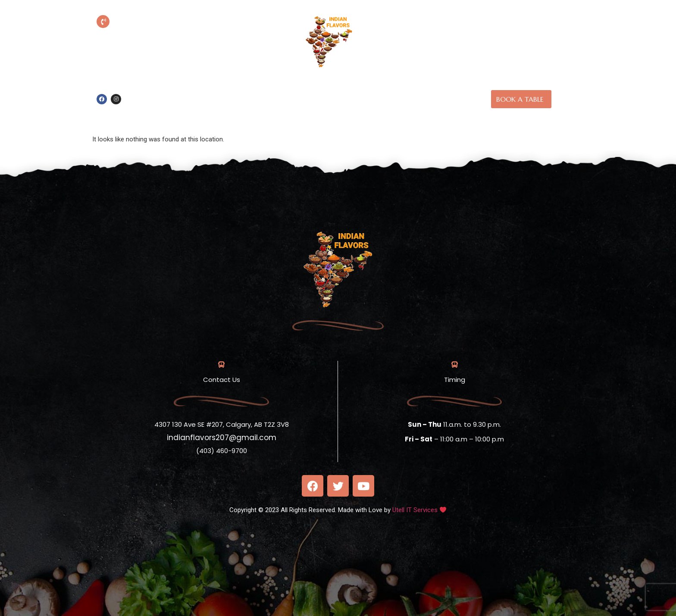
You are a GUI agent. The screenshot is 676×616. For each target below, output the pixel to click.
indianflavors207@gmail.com (222, 438)
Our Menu (418, 89)
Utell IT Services (415, 510)
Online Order (288, 89)
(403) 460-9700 (162, 34)
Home (334, 89)
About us (372, 89)
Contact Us (350, 109)
